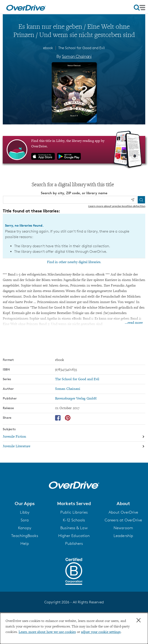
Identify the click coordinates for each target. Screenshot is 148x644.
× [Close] (139, 620)
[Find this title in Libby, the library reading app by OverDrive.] (74, 150)
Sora (25, 520)
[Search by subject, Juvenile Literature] (74, 446)
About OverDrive (123, 512)
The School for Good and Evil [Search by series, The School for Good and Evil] (77, 379)
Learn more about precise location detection (117, 206)
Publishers (74, 543)
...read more (134, 323)
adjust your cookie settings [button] (101, 632)
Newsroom (123, 528)
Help (25, 543)
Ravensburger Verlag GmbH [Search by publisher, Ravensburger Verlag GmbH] (76, 399)
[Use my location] (133, 200)
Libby (25, 512)
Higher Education (74, 536)
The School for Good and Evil (82, 48)
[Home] (26, 7)
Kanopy (25, 528)
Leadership (123, 536)
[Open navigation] (140, 8)
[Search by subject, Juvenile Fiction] (74, 437)
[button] (25, 503)
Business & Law (74, 528)
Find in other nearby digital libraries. (74, 262)
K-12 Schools (74, 520)
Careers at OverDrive (123, 520)
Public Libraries (74, 512)
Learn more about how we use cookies (47, 632)
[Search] (141, 200)
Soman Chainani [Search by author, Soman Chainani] (77, 56)
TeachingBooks (25, 536)
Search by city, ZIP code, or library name (74, 193)
